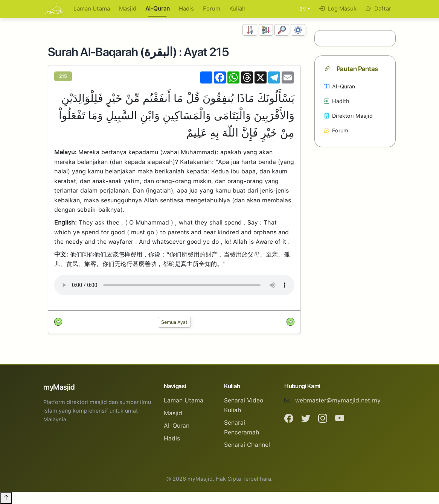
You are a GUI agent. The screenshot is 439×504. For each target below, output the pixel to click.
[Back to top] (6, 498)
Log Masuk (338, 9)
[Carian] (282, 30)
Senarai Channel (247, 445)
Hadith (337, 101)
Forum (212, 9)
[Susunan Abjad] (266, 30)
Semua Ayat (174, 322)
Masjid (128, 9)
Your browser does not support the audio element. (174, 285)
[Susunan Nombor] (250, 30)
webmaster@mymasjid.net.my (338, 400)
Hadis (186, 9)
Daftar (378, 9)
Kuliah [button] (237, 9)
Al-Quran (158, 9)
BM (303, 9)
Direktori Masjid (348, 116)
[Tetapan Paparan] (298, 30)
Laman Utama (92, 9)
